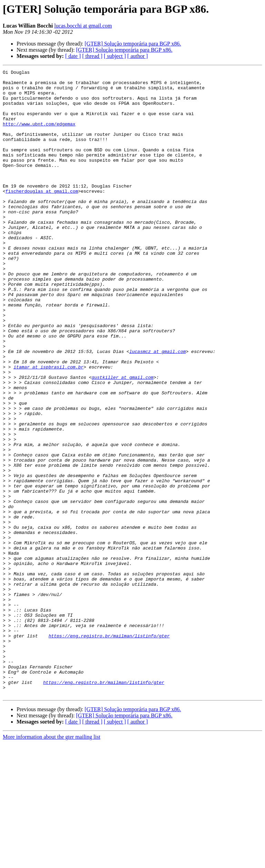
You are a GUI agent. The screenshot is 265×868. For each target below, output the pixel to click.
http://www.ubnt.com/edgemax (39, 135)
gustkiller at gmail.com (122, 439)
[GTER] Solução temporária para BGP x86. (133, 44)
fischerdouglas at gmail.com (42, 216)
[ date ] (73, 56)
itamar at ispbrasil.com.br (48, 427)
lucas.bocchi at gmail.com (83, 26)
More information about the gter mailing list (52, 862)
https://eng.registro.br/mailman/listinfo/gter (109, 749)
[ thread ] (92, 56)
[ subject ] (115, 56)
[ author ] (138, 56)
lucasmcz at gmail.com (158, 408)
